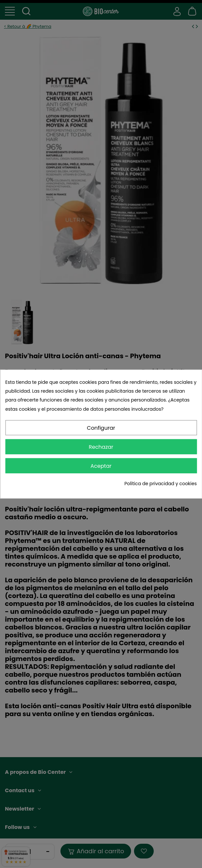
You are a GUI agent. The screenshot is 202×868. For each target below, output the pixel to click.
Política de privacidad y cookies (161, 484)
